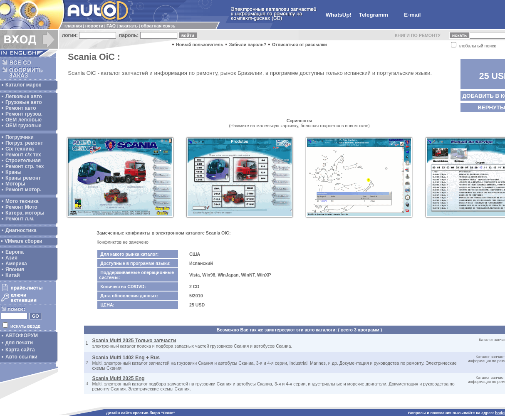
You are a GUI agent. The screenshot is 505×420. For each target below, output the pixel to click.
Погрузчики (20, 137)
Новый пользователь (200, 44)
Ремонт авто (21, 108)
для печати (19, 343)
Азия (11, 258)
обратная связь (158, 26)
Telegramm (374, 15)
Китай (13, 275)
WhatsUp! (339, 15)
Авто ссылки (21, 357)
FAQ (111, 26)
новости (94, 26)
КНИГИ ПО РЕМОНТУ (418, 35)
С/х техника (20, 149)
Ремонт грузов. (24, 114)
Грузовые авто (24, 102)
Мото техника (22, 201)
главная (73, 26)
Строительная (23, 161)
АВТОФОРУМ (22, 336)
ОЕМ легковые (24, 120)
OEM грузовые (24, 126)
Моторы (15, 184)
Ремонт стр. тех (25, 166)
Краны (14, 172)
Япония (15, 269)
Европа (15, 252)
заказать (128, 26)
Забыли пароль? (248, 44)
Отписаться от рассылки (300, 44)
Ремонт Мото (21, 207)
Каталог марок (23, 85)
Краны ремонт (23, 178)
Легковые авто (24, 96)
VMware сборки (24, 241)
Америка (16, 264)
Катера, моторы (25, 213)
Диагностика (21, 230)
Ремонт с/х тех (23, 155)
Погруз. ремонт (24, 143)
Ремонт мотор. (23, 190)
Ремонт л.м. (20, 219)
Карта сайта (20, 350)
